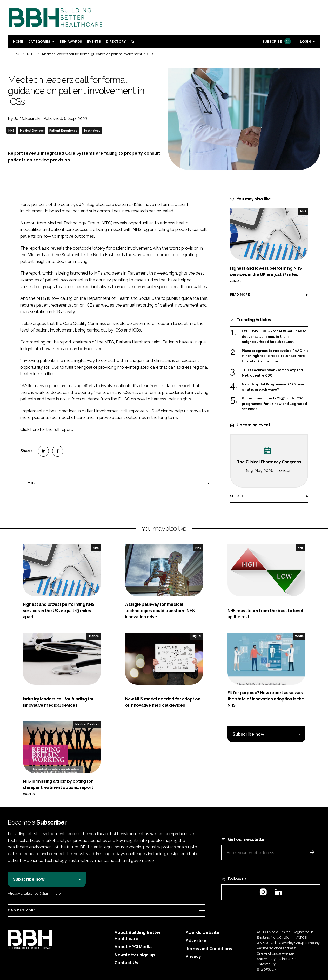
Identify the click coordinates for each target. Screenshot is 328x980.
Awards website (203, 933)
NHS (11, 131)
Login (305, 41)
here (35, 429)
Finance (93, 636)
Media (299, 636)
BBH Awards (71, 41)
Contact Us (126, 963)
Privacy (193, 956)
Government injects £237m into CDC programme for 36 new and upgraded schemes (274, 404)
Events (94, 41)
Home (18, 41)
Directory (116, 41)
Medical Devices (32, 131)
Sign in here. (52, 894)
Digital (197, 636)
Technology (92, 131)
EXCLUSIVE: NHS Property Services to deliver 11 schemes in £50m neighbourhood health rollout (274, 337)
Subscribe (276, 42)
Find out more (22, 910)
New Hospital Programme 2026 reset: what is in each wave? (274, 387)
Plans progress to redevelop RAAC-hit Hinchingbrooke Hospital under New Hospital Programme (275, 356)
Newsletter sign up (135, 955)
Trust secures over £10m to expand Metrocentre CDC (272, 373)
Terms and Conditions (209, 949)
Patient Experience (63, 131)
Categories (39, 41)
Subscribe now (248, 734)
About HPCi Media (133, 947)
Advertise (196, 941)
